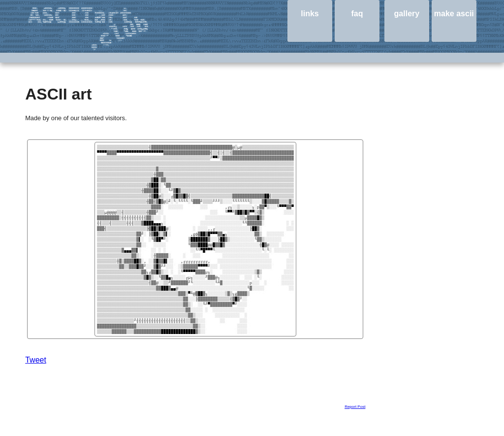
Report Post (355, 407)
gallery (407, 14)
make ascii (454, 14)
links (310, 14)
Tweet (36, 360)
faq (357, 14)
